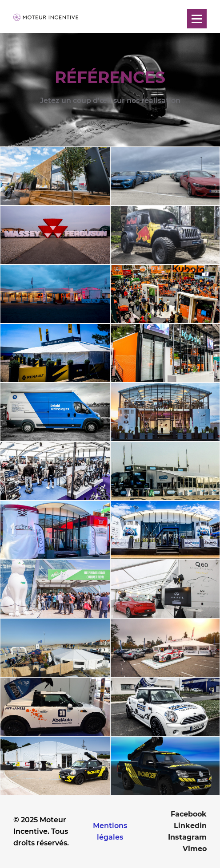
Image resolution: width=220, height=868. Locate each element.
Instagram (187, 837)
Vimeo (195, 849)
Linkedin (190, 826)
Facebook (189, 814)
